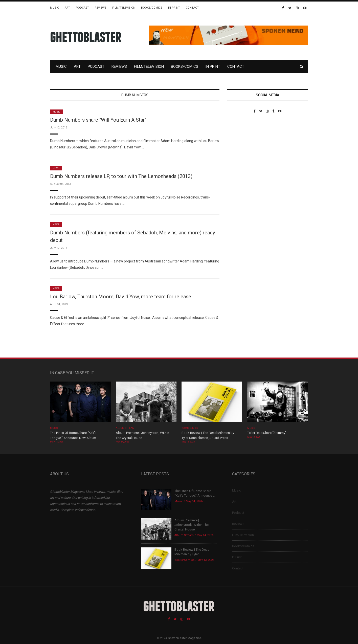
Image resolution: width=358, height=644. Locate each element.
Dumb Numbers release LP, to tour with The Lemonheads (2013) (121, 176)
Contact (192, 8)
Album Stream (125, 428)
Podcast (82, 8)
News (56, 168)
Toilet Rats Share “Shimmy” (267, 433)
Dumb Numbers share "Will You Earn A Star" (98, 120)
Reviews (101, 8)
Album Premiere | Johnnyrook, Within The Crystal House (192, 525)
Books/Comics (152, 8)
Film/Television (124, 8)
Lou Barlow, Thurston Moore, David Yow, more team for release (121, 297)
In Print (174, 8)
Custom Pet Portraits (242, 148)
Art (67, 8)
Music (54, 8)
